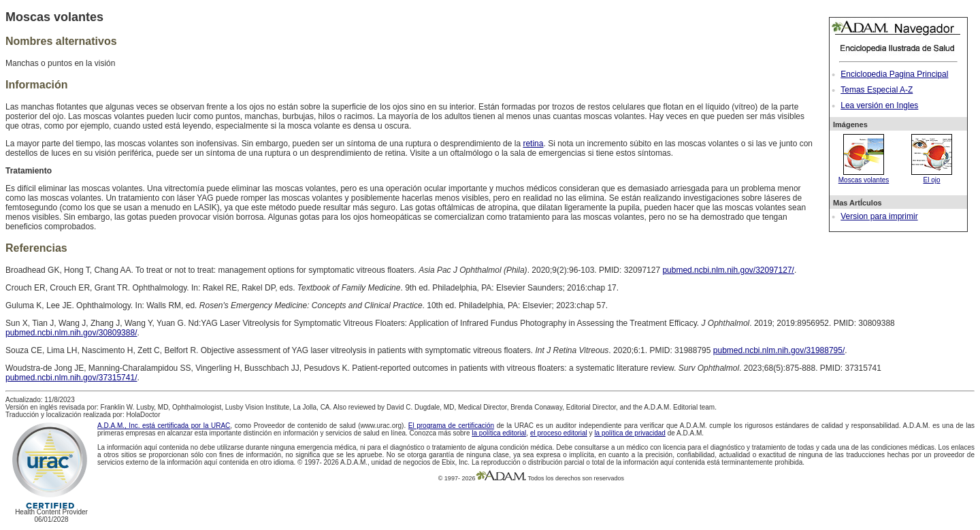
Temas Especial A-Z (877, 90)
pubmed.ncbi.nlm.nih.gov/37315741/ (71, 378)
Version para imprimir (879, 216)
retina (533, 144)
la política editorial (499, 433)
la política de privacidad (630, 433)
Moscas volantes (864, 176)
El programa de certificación (451, 426)
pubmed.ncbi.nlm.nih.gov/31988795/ (779, 350)
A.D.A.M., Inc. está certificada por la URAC (164, 426)
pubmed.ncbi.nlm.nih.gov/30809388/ (71, 333)
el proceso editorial (559, 433)
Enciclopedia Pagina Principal (894, 74)
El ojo (932, 176)
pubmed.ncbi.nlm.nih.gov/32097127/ (728, 270)
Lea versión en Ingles (879, 105)
